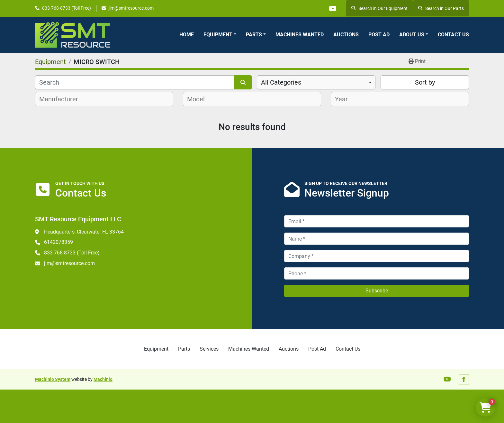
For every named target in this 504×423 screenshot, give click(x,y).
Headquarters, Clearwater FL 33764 (84, 232)
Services (209, 349)
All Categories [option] (281, 82)
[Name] (377, 239)
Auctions (346, 35)
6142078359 (59, 242)
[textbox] (62, 99)
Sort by (425, 82)
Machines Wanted (300, 35)
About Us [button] (412, 35)
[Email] (377, 221)
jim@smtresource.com (131, 8)
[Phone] (377, 273)
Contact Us (453, 35)
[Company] (377, 256)
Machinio (103, 379)
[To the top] (464, 379)
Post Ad (379, 35)
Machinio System (53, 379)
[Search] (135, 82)
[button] (220, 35)
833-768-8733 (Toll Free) (67, 8)
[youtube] (332, 8)
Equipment (218, 35)
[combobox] (316, 82)
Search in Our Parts (441, 8)
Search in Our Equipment (379, 8)
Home (187, 35)
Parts (254, 35)
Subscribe (377, 291)
